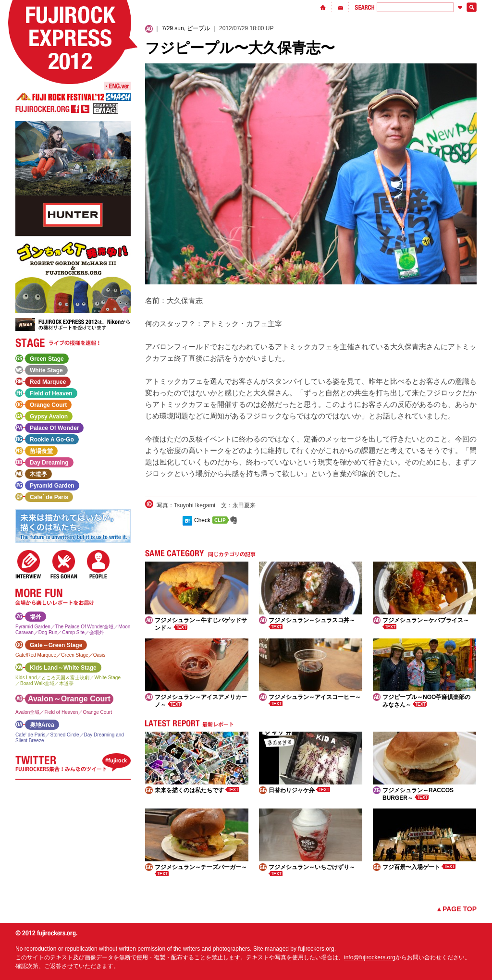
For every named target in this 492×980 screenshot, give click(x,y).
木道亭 (38, 474)
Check (202, 520)
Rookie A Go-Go (52, 440)
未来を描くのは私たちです (197, 790)
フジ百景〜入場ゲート (419, 867)
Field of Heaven (51, 393)
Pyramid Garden (52, 486)
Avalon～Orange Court (69, 699)
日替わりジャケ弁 (299, 790)
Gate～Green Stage (56, 645)
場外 (36, 617)
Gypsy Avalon (49, 416)
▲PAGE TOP (456, 909)
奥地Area (42, 725)
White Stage (46, 370)
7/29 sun (173, 28)
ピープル (198, 28)
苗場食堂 (41, 451)
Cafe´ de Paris (49, 497)
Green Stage (47, 359)
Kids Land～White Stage (63, 668)
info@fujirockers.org (370, 957)
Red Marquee (48, 382)
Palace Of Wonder (54, 428)
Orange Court (48, 405)
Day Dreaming (49, 463)
